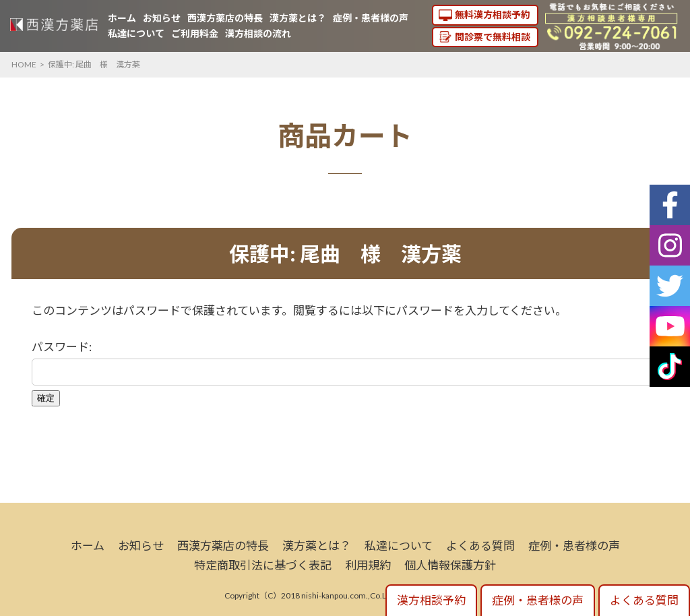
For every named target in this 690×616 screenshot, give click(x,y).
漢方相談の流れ (258, 33)
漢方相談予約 (431, 600)
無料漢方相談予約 (493, 14)
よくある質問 (480, 546)
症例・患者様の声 (371, 18)
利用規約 (368, 565)
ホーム (122, 18)
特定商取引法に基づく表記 (263, 565)
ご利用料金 (195, 33)
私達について (136, 33)
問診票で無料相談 (493, 37)
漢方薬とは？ (298, 18)
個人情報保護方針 (450, 565)
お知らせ (162, 18)
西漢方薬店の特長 (225, 18)
